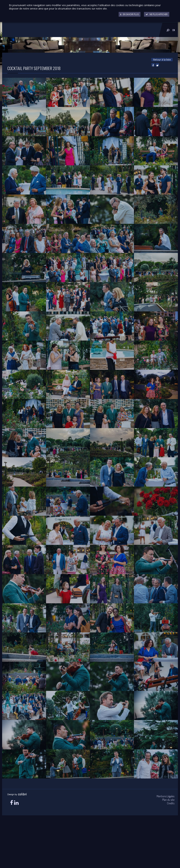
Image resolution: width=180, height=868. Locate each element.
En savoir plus (130, 14)
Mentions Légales (165, 796)
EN (174, 30)
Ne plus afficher (157, 14)
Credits (171, 803)
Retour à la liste (162, 60)
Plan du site (168, 800)
